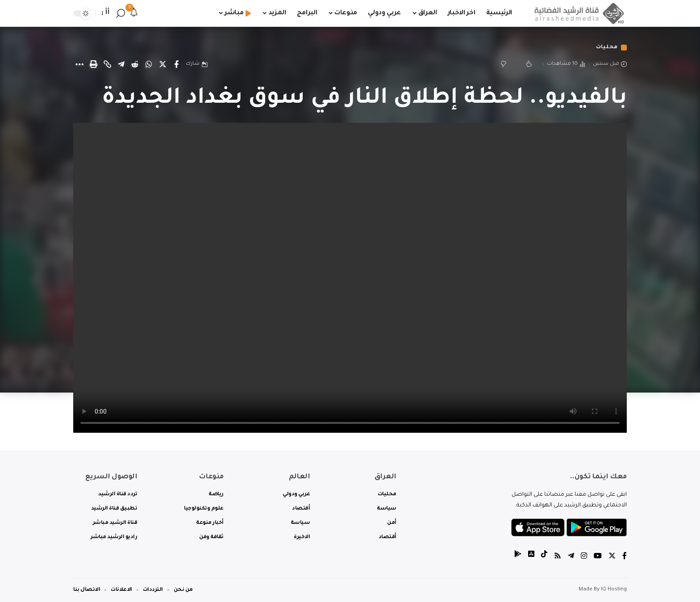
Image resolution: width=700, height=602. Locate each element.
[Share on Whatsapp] (149, 64)
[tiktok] (544, 557)
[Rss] (558, 557)
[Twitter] (612, 557)
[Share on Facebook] (176, 64)
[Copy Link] (107, 64)
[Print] (93, 64)
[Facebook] (625, 557)
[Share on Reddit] (135, 64)
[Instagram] (584, 557)
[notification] (134, 13)
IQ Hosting (614, 590)
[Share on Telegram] (121, 64)
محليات (607, 48)
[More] (79, 64)
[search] (121, 13)
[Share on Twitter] (162, 64)
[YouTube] (598, 557)
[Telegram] (571, 557)
